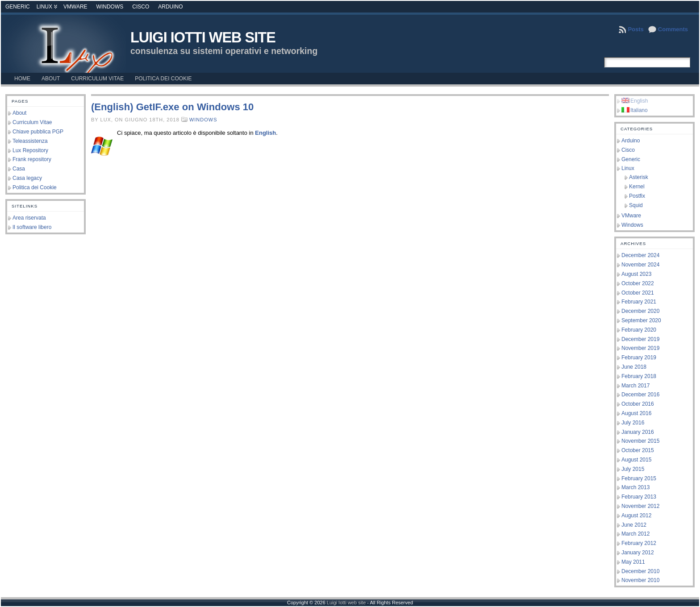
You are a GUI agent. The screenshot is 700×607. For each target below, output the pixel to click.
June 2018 (634, 367)
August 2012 (636, 516)
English (265, 133)
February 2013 (639, 497)
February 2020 (639, 330)
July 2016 (633, 423)
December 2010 (640, 571)
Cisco (141, 7)
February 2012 (639, 543)
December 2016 (640, 395)
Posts (635, 29)
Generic (18, 7)
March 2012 (635, 534)
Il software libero (32, 227)
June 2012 (634, 525)
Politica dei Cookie (35, 187)
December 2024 (640, 255)
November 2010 (640, 580)
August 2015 (636, 460)
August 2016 (636, 413)
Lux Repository (30, 150)
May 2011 (633, 562)
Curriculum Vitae (32, 122)
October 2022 (638, 283)
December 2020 (640, 311)
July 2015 (633, 469)
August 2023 (636, 274)
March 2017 (635, 386)
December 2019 (640, 339)
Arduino (170, 7)
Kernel (637, 187)
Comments (673, 29)
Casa (19, 169)
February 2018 (639, 376)
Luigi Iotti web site (203, 37)
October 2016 (638, 404)
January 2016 (638, 432)
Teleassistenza (30, 141)
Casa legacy (27, 178)
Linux (44, 7)
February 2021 (639, 302)
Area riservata (29, 218)
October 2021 (638, 293)
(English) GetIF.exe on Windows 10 (172, 107)
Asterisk (639, 177)
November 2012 (640, 506)
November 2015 (640, 441)
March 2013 (635, 487)
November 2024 (640, 265)
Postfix (637, 196)
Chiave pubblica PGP (38, 132)
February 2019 (639, 358)
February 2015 (639, 478)
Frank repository (32, 159)
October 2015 (638, 450)
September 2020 (641, 320)
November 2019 (640, 348)
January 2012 (638, 553)
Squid (636, 205)
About (19, 113)
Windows (110, 7)
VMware (75, 7)
